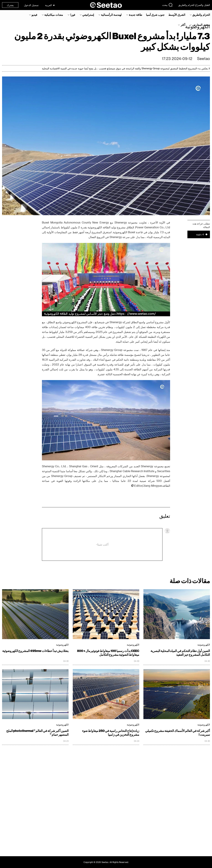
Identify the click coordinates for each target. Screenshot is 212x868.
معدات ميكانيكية (54, 15)
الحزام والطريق (201, 15)
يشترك (10, 5)
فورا (73, 15)
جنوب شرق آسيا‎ (155, 15)
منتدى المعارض (201, 25)
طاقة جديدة (136, 15)
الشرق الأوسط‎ (177, 15)
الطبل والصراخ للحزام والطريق (194, 5)
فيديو (34, 15)
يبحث (167, 5)
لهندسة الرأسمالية (111, 15)
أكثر (183, 25)
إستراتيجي (88, 15)
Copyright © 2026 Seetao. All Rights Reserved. (106, 862)
